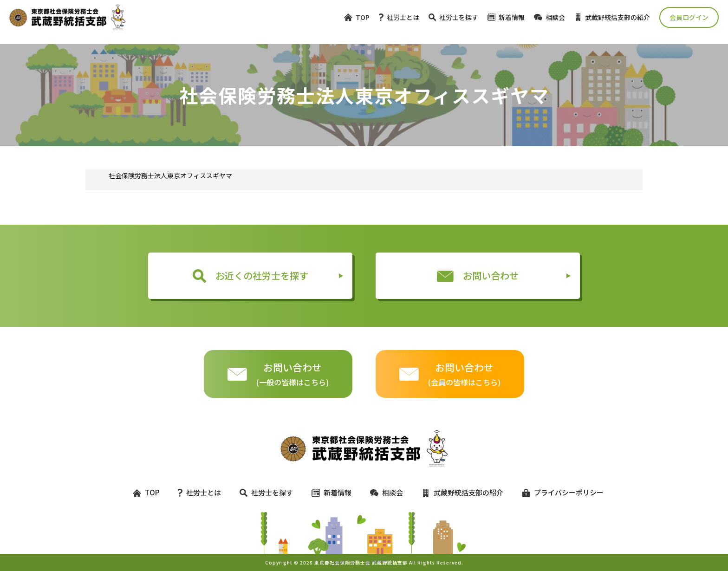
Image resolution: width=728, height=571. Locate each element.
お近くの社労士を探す (250, 276)
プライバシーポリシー (559, 492)
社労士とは (399, 17)
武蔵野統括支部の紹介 (612, 17)
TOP (357, 17)
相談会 (549, 17)
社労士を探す (453, 17)
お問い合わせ (478, 276)
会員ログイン (689, 17)
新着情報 (506, 17)
